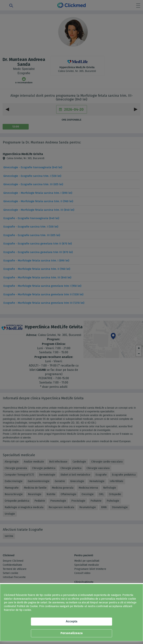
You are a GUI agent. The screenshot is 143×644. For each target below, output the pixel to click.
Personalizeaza (72, 633)
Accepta (71, 621)
